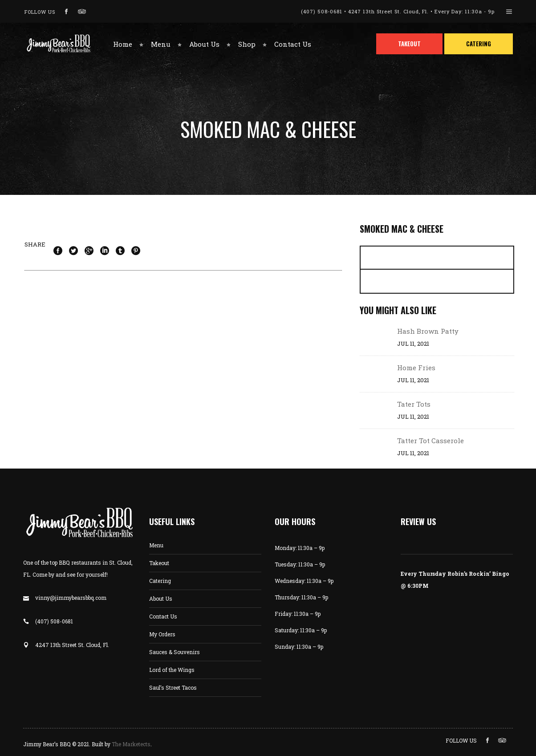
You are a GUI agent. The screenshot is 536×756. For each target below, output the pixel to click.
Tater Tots (414, 404)
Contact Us (163, 616)
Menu (156, 545)
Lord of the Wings (172, 670)
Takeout (159, 563)
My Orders (162, 634)
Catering (160, 581)
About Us (161, 598)
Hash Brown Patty (428, 331)
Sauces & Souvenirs (175, 652)
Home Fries (416, 368)
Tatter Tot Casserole (430, 441)
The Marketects (131, 744)
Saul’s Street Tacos (173, 687)
